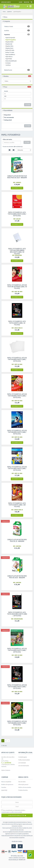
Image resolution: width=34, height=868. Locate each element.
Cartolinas (8, 65)
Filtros (6, 17)
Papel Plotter (9, 59)
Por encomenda (8, 117)
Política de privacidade (24, 760)
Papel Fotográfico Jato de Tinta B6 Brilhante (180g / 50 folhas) (17, 432)
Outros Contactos (6, 770)
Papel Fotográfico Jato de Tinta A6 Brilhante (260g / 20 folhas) (17, 359)
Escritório (17, 30)
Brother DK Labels (10, 50)
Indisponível (7, 120)
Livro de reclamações (24, 766)
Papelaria (17, 34)
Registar (26, 2)
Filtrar (28, 105)
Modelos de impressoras (7, 785)
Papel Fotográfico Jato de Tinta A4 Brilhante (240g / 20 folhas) (17, 650)
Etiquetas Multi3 (9, 42)
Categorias (7, 21)
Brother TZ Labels (10, 52)
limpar (29, 87)
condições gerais (5, 812)
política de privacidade (16, 812)
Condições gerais (23, 757)
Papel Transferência (10, 55)
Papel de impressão (10, 38)
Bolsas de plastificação (11, 61)
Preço (5, 87)
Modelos (6, 76)
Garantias (4, 787)
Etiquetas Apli (9, 44)
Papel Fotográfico (11, 40)
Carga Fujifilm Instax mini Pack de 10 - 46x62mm (17, 540)
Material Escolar (17, 70)
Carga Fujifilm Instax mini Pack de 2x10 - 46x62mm (17, 577)
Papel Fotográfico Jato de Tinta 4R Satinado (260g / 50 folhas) (17, 287)
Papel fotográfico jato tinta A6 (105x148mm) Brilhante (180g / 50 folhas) (17, 251)
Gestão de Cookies (17, 841)
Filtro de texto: (7, 139)
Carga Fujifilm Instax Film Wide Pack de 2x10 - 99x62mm (17, 177)
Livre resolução (22, 763)
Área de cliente (22, 782)
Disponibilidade (8, 110)
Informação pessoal (23, 785)
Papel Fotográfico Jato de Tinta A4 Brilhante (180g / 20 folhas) (17, 687)
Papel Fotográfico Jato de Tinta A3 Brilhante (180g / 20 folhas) (17, 468)
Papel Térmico (9, 57)
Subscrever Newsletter (17, 815)
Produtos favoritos (23, 790)
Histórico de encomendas (25, 787)
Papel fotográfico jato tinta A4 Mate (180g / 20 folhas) (17, 323)
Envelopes (8, 63)
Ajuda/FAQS (4, 790)
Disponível (7, 115)
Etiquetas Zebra (9, 46)
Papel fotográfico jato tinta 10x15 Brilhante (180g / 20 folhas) (17, 614)
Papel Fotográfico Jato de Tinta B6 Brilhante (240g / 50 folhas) (17, 723)
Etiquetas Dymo (9, 48)
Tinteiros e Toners (17, 26)
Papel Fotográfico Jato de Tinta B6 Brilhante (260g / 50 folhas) (17, 396)
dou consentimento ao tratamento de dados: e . (13, 811)
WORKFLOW (22, 860)
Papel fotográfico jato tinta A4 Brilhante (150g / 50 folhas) (17, 214)
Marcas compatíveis (6, 782)
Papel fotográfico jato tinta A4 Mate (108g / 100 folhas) (17, 505)
